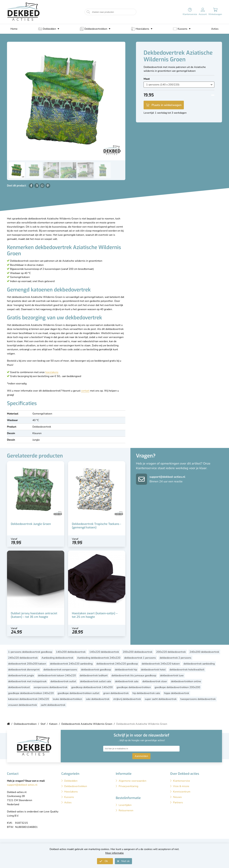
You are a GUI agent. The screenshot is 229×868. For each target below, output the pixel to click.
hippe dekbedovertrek (177, 693)
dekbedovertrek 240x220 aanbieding (71, 664)
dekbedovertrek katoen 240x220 (57, 676)
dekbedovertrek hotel (153, 670)
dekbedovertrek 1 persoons (140, 658)
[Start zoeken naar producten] (88, 12)
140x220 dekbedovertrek (104, 652)
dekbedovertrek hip (126, 670)
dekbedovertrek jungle (21, 676)
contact (85, 391)
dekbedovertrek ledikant (94, 676)
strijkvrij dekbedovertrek (127, 699)
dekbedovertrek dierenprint (24, 670)
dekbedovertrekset (19, 687)
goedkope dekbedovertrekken (134, 687)
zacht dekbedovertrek (53, 705)
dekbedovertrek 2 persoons (175, 658)
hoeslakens (52, 372)
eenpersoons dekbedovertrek (51, 687)
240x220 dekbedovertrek (23, 658)
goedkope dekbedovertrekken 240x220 (31, 693)
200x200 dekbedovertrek (138, 652)
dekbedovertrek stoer (155, 681)
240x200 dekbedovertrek (204, 652)
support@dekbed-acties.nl (167, 477)
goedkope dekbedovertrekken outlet (78, 693)
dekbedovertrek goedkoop (96, 670)
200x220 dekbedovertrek (171, 652)
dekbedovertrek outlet (63, 681)
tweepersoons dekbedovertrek (198, 699)
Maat (147, 79)
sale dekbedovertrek (98, 699)
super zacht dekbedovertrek (161, 699)
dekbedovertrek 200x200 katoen (27, 664)
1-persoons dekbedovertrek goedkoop (30, 652)
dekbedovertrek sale (127, 681)
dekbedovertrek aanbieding (199, 664)
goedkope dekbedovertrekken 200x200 (177, 687)
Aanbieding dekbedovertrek (57, 658)
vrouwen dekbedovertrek (23, 705)
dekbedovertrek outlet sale (96, 681)
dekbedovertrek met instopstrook (27, 681)
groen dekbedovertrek (116, 693)
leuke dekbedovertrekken (67, 699)
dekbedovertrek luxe (172, 676)
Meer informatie (114, 853)
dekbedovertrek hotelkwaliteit (187, 670)
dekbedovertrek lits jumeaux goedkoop (134, 676)
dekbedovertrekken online (186, 681)
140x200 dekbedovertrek (71, 652)
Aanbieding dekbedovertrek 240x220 (99, 658)
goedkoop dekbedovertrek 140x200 (92, 687)
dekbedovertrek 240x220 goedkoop (117, 664)
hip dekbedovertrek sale (146, 693)
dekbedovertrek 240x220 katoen (161, 664)
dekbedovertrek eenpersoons (60, 670)
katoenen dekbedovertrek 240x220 (29, 699)
